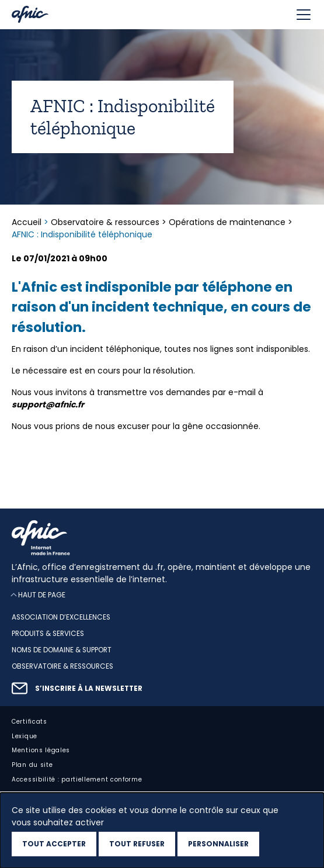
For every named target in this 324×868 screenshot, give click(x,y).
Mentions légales (41, 751)
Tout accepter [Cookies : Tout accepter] (54, 844)
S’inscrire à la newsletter (89, 689)
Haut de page (42, 595)
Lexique (25, 736)
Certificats (29, 722)
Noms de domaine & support (62, 650)
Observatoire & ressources (105, 222)
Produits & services (48, 634)
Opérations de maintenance (227, 222)
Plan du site (32, 765)
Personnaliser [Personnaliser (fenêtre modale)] (218, 844)
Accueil (28, 222)
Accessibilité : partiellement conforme (77, 779)
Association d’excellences (61, 618)
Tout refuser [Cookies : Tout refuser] (137, 844)
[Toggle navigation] (304, 15)
